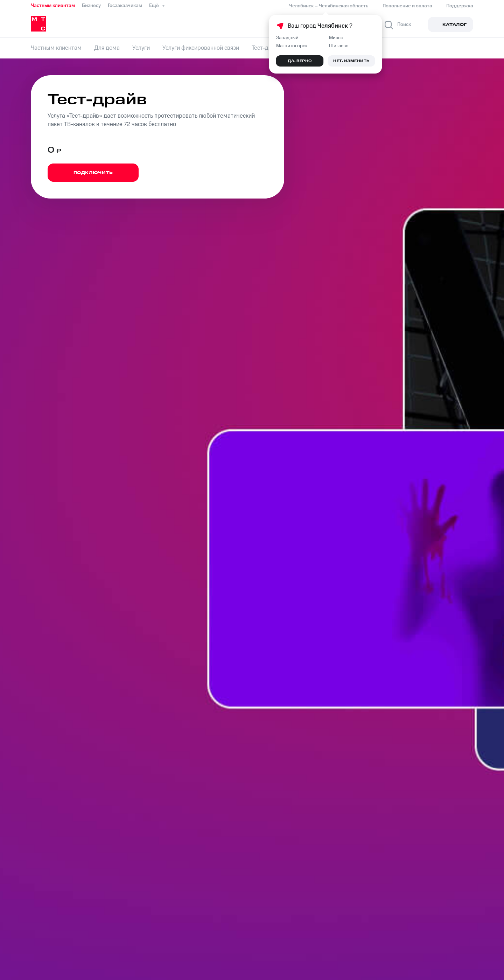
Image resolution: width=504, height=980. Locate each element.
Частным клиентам (53, 6)
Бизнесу (91, 6)
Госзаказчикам (125, 6)
